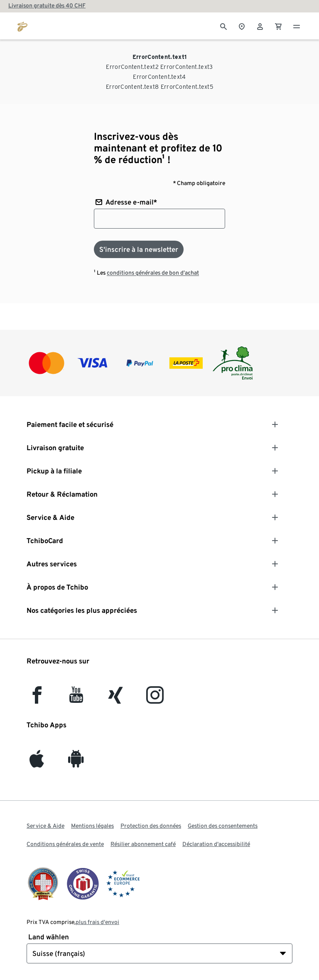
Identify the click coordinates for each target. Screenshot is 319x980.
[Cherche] (223, 26)
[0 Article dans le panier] (278, 26)
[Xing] (116, 699)
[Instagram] (155, 699)
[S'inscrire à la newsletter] (139, 249)
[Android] (76, 763)
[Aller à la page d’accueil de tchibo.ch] (22, 26)
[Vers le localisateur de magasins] (242, 26)
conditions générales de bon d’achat (153, 273)
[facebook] (37, 699)
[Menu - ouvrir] (297, 26)
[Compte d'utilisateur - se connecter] (260, 26)
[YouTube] (76, 699)
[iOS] (37, 763)
